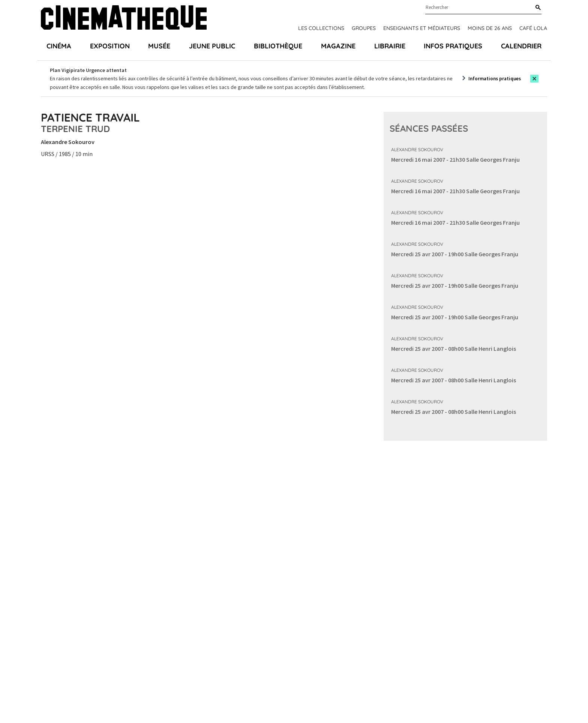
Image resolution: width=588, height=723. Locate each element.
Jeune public (212, 46)
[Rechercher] (537, 8)
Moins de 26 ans (490, 28)
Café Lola (533, 28)
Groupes (364, 28)
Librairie (390, 46)
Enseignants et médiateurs (422, 28)
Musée (159, 46)
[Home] (124, 19)
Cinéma (59, 46)
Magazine (338, 46)
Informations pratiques (495, 79)
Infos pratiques (453, 46)
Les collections (321, 28)
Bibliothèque (278, 46)
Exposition (110, 46)
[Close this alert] (534, 79)
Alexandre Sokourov (417, 150)
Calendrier (521, 46)
